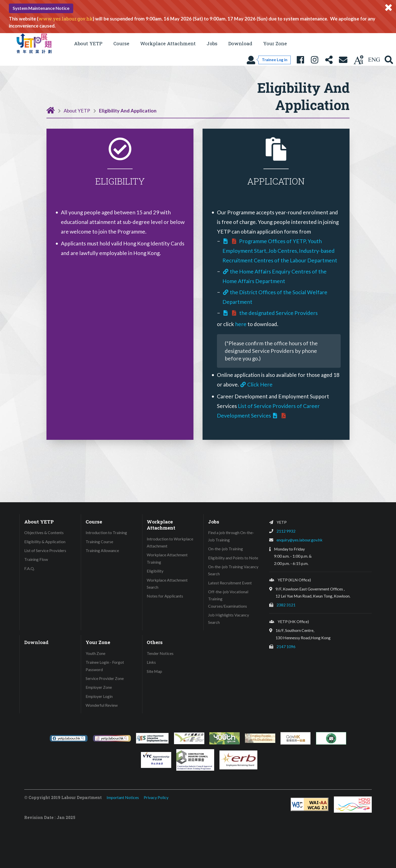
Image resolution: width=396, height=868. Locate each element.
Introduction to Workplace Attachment (170, 542)
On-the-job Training (226, 549)
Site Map (154, 671)
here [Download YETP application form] (241, 324)
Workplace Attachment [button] (168, 43)
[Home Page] (51, 110)
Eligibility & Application (45, 542)
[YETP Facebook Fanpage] (300, 60)
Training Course (99, 542)
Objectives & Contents (44, 532)
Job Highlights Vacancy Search (229, 619)
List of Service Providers (45, 550)
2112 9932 (286, 531)
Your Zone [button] (275, 43)
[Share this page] (329, 60)
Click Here (256, 384)
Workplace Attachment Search (167, 584)
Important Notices (123, 797)
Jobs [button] (212, 43)
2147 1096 (286, 646)
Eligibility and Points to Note (233, 558)
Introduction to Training (106, 532)
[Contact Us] (343, 60)
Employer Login (99, 696)
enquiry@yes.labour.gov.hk (300, 540)
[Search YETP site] (389, 60)
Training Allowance (102, 550)
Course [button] (121, 43)
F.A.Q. (29, 568)
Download (240, 43)
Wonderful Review (102, 705)
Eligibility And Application (128, 111)
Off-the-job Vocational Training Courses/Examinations (228, 599)
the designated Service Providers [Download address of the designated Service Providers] (270, 313)
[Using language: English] (374, 60)
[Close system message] (388, 8)
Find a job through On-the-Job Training (231, 536)
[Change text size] (358, 60)
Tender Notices (160, 653)
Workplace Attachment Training (167, 558)
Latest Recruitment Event (230, 583)
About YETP (77, 111)
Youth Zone (95, 653)
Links (151, 662)
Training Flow (36, 559)
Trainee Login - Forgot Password (105, 666)
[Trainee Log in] (268, 60)
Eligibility (155, 571)
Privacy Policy (156, 797)
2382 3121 (286, 605)
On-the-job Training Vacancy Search (233, 570)
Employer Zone (99, 687)
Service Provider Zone (105, 678)
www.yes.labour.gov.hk (66, 19)
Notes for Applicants (165, 596)
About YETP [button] (88, 43)
